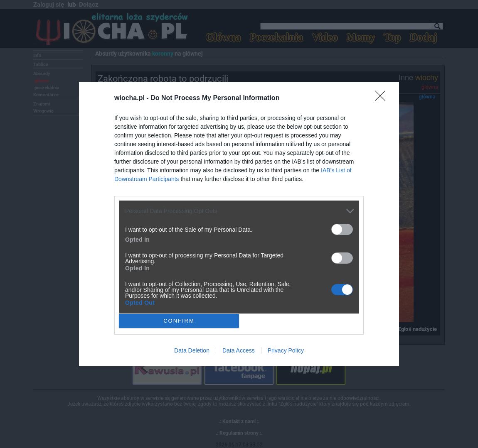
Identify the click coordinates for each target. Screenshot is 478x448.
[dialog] (239, 224)
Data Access (239, 350)
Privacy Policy (286, 350)
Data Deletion (192, 350)
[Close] (383, 98)
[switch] (342, 229)
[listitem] (239, 211)
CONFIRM (179, 320)
